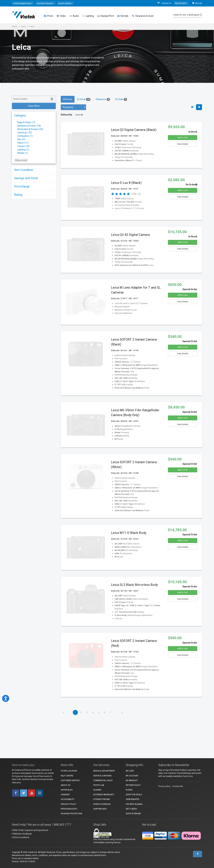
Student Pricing (102, 799)
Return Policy (133, 785)
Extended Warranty (104, 795)
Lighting (88, 16)
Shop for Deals (134, 795)
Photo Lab (99, 785)
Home (15, 27)
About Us (66, 785)
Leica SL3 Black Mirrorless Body (134, 585)
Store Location (69, 771)
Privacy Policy (68, 804)
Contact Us (164, 3)
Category (20, 115)
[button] (23, 3)
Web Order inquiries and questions (30, 830)
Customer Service (70, 780)
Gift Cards (131, 809)
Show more (21, 160)
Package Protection (71, 814)
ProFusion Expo (69, 809)
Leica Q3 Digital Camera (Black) (134, 130)
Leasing (97, 790)
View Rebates (133, 799)
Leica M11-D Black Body (129, 533)
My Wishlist (132, 780)
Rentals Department (104, 771)
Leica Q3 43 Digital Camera (130, 235)
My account (132, 776)
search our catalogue (187, 15)
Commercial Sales (103, 780)
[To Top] (198, 854)
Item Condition (24, 170)
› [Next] (116, 712)
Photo (48, 16)
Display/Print (106, 16)
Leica (23, 27)
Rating (18, 195)
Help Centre (67, 776)
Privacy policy (164, 786)
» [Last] (122, 712)
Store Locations (21, 837)
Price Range (22, 186)
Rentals (123, 16)
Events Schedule (102, 804)
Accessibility (68, 799)
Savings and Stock (26, 178)
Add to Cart (183, 138)
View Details (183, 144)
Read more (188, 776)
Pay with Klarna (134, 804)
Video (61, 16)
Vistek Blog (67, 790)
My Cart (197, 3)
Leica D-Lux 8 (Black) (126, 183)
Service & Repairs (102, 776)
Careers (65, 795)
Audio (74, 16)
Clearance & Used (143, 16)
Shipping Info (100, 809)
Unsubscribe (177, 786)
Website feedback (22, 834)
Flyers (129, 790)
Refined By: (67, 115)
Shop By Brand (133, 814)
